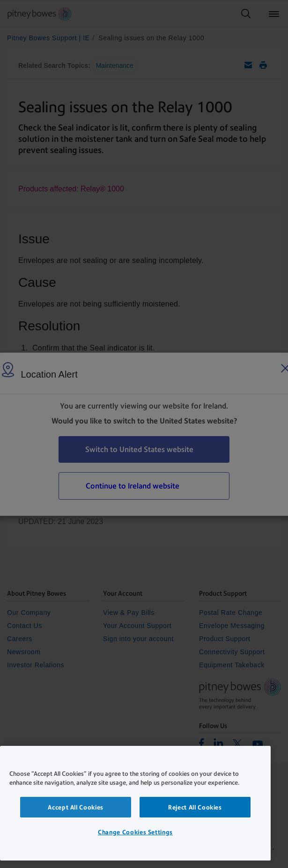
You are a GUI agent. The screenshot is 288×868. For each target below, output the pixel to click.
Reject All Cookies (195, 807)
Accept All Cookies (76, 807)
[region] (135, 803)
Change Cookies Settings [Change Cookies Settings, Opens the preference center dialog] (135, 832)
